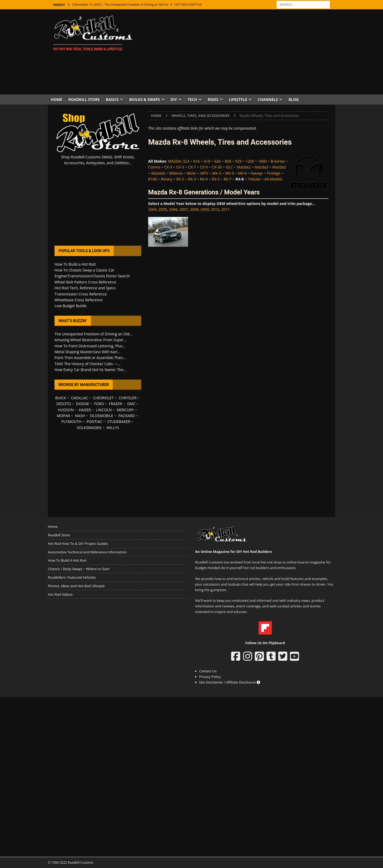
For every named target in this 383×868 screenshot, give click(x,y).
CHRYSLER (128, 398)
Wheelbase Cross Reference (79, 300)
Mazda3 (261, 167)
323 (186, 161)
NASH (80, 416)
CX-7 (192, 167)
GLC (229, 167)
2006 (173, 209)
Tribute (254, 179)
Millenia (176, 173)
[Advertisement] (238, 52)
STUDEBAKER (119, 421)
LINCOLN (104, 410)
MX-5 (229, 173)
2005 (163, 209)
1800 (263, 161)
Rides (213, 99)
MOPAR (63, 416)
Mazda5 (279, 167)
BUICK (61, 398)
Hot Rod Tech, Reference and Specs (85, 288)
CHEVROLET (103, 398)
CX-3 (168, 167)
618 (207, 161)
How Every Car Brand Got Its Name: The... (90, 370)
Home (57, 99)
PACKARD (127, 416)
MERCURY (125, 410)
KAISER (85, 410)
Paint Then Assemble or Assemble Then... (90, 358)
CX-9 (204, 167)
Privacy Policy (210, 677)
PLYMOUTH (71, 421)
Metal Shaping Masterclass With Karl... (87, 352)
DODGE (83, 404)
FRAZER (116, 404)
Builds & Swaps (145, 99)
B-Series (278, 161)
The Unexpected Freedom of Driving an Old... (93, 334)
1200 (250, 161)
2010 (215, 209)
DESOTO (64, 404)
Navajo (257, 173)
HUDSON (66, 410)
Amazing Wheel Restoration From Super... (91, 340)
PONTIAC (94, 421)
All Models (273, 179)
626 (217, 161)
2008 (194, 209)
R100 (153, 179)
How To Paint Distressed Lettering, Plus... (90, 346)
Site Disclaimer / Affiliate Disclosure (230, 682)
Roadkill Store (84, 99)
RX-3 (192, 179)
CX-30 (217, 167)
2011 (226, 209)
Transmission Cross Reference (81, 294)
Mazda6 (158, 173)
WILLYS (113, 428)
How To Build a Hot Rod (75, 264)
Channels (268, 99)
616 (197, 161)
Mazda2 (244, 167)
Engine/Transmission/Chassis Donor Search (92, 276)
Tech (192, 99)
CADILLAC (80, 398)
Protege (274, 173)
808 (228, 161)
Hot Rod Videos (60, 594)
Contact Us (208, 671)
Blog (294, 99)
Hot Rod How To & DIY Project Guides (78, 544)
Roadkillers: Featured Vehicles (72, 577)
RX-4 (204, 179)
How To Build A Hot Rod (67, 560)
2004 (152, 209)
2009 (205, 209)
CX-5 (180, 167)
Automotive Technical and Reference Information (87, 552)
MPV (204, 173)
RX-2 (180, 179)
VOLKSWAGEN (89, 428)
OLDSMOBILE (102, 416)
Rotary (167, 179)
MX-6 (242, 173)
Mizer (191, 173)
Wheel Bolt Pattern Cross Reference (85, 282)
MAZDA (174, 161)
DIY (174, 99)
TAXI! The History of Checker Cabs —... (88, 364)
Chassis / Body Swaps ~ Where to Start (79, 569)
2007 (184, 209)
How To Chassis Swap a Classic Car (84, 270)
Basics (112, 99)
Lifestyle (238, 99)
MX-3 (217, 173)
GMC (131, 404)
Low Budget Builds (70, 306)
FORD (99, 404)
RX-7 (228, 179)
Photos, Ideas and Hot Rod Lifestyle (76, 586)
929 (238, 161)
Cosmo (154, 167)
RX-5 (216, 179)
